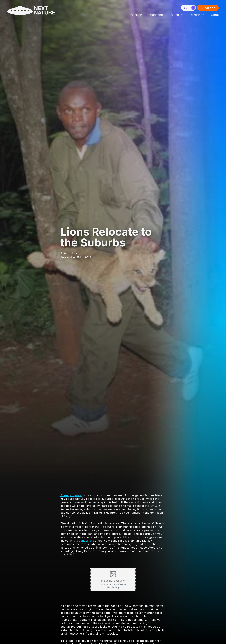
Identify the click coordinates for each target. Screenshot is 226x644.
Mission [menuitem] (137, 15)
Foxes (64, 495)
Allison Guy (69, 253)
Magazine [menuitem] (157, 15)
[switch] (188, 8)
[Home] (31, 17)
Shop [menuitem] (215, 15)
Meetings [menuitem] (197, 15)
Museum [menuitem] (177, 15)
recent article (85, 541)
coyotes (76, 495)
